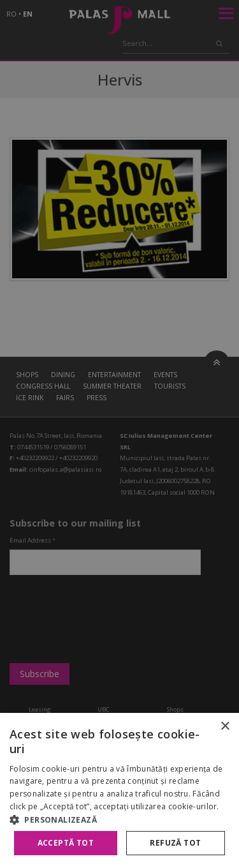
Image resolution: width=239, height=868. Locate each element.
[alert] (119, 434)
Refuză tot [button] (175, 843)
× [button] (225, 727)
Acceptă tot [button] (66, 843)
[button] (119, 819)
